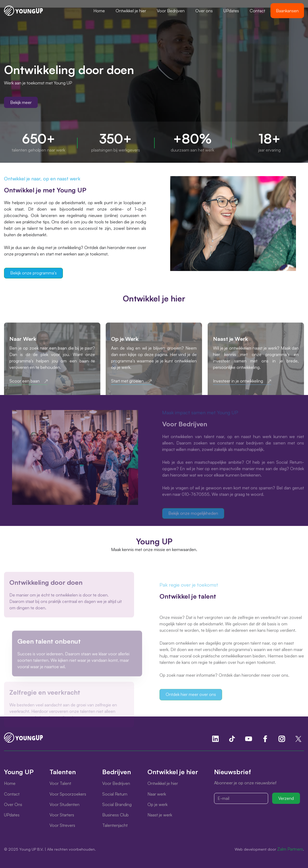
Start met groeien (127, 387)
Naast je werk (160, 815)
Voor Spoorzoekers (68, 794)
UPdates (231, 11)
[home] (23, 11)
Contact (257, 11)
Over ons (204, 11)
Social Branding (117, 804)
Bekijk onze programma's (33, 273)
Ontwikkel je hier (131, 11)
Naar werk (157, 794)
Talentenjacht (115, 825)
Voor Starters (62, 815)
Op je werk (157, 804)
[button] (131, 11)
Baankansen (287, 11)
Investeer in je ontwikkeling (238, 387)
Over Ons (13, 804)
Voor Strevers (62, 825)
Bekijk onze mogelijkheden (193, 515)
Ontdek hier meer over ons (191, 700)
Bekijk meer (21, 102)
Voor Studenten (64, 804)
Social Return (115, 794)
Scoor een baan (24, 387)
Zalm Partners (290, 849)
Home (99, 11)
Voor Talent (60, 783)
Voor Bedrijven (171, 11)
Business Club (115, 815)
